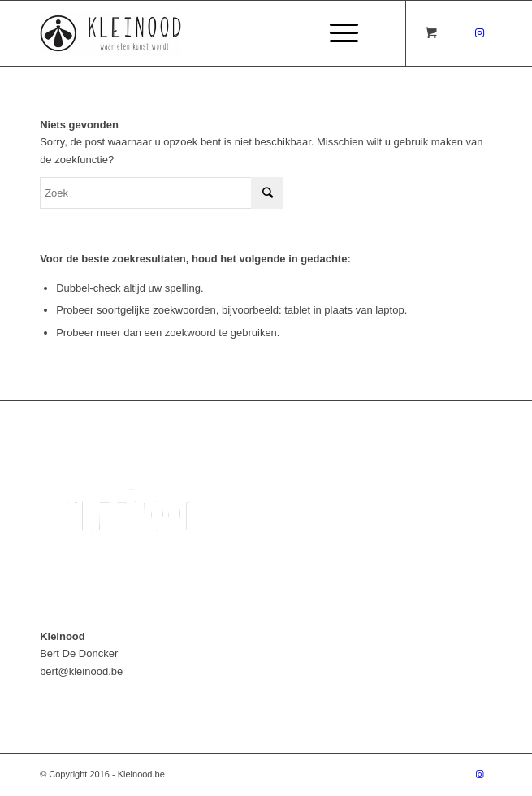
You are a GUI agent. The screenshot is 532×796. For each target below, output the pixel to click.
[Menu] (336, 33)
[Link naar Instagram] (480, 33)
